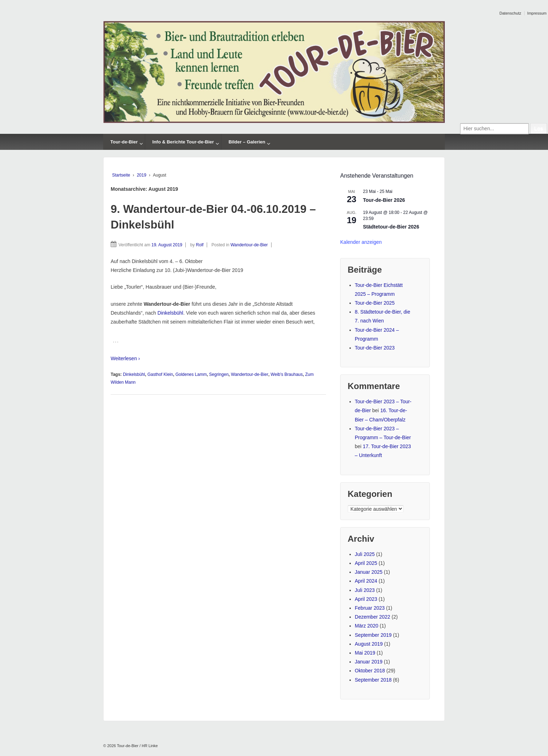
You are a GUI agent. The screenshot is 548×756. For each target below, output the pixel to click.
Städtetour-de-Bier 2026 (391, 227)
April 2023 (366, 599)
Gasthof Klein (160, 374)
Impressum (537, 13)
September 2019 (373, 635)
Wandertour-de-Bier (249, 245)
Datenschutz (510, 13)
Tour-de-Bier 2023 (375, 348)
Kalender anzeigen (361, 242)
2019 (141, 175)
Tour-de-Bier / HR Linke (137, 746)
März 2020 (367, 626)
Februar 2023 (370, 608)
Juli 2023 (365, 590)
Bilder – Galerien (247, 142)
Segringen (219, 374)
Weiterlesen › (125, 358)
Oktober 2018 (370, 671)
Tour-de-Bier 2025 (375, 303)
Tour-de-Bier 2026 (384, 200)
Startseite (121, 175)
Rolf (200, 245)
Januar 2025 (369, 572)
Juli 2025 (365, 554)
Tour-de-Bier (124, 142)
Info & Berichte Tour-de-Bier (183, 142)
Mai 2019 (365, 653)
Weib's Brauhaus (287, 374)
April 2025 (366, 563)
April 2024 (366, 581)
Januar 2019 (369, 662)
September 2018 (373, 680)
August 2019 (369, 644)
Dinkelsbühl (170, 313)
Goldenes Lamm (191, 374)
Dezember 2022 (373, 617)
